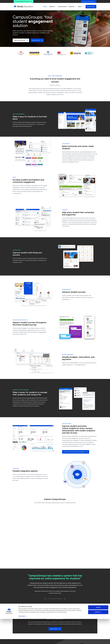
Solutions (53, 7)
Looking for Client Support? (89, 1)
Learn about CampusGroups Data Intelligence (76, 452)
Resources (72, 7)
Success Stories (62, 7)
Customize (98, 637)
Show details (22, 641)
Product (45, 7)
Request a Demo (91, 7)
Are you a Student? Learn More (24, 1)
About (81, 7)
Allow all (98, 632)
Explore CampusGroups (21, 40)
